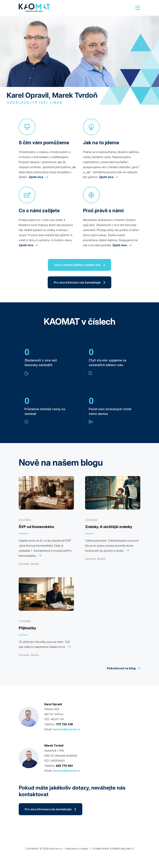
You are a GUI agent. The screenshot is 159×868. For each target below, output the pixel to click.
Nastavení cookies (77, 852)
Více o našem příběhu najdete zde (80, 265)
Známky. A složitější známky (109, 529)
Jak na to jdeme (101, 143)
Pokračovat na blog (124, 670)
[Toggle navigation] (137, 8)
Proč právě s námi (103, 211)
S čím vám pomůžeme (44, 143)
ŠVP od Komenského (36, 529)
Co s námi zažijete (39, 211)
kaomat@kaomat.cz (67, 731)
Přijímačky (27, 630)
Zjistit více (38, 177)
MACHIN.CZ (127, 852)
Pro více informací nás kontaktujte (79, 284)
